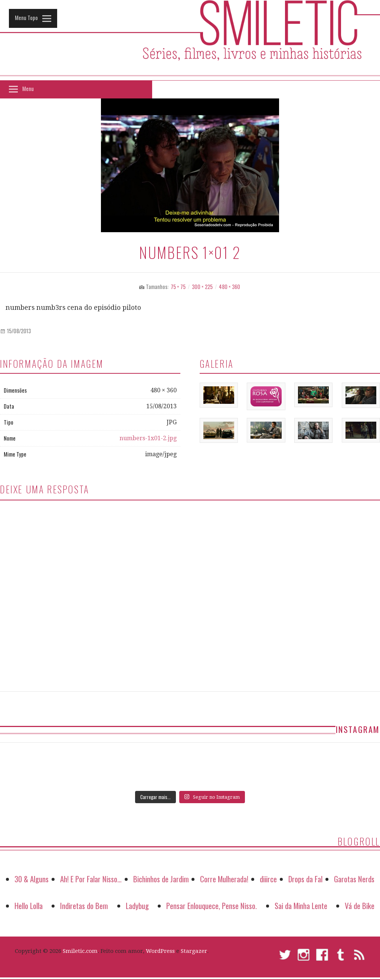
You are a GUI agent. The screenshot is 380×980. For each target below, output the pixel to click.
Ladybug (137, 906)
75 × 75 (178, 287)
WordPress (160, 951)
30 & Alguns (32, 879)
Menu (28, 88)
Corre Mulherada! (224, 879)
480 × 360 (230, 287)
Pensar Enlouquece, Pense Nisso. (212, 906)
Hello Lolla (29, 906)
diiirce (268, 879)
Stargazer (194, 951)
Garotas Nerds (354, 879)
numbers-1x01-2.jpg (148, 438)
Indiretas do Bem (84, 906)
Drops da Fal (305, 879)
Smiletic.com (80, 951)
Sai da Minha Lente (301, 906)
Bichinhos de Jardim (161, 879)
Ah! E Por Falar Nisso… (91, 879)
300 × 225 (202, 287)
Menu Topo (26, 17)
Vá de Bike (360, 906)
